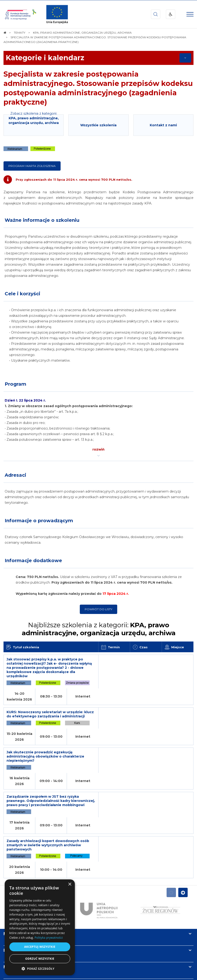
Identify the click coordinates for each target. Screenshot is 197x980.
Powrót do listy (98, 609)
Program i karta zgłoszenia (32, 166)
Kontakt (12, 902)
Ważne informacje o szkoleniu (42, 220)
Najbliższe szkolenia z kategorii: (99, 629)
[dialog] (40, 927)
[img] (57, 14)
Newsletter (16, 885)
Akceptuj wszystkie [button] (40, 947)
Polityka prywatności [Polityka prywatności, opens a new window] (49, 938)
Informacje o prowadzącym (39, 521)
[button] (40, 968)
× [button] (70, 884)
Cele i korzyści (22, 294)
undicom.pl (107, 975)
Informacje (16, 869)
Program (15, 384)
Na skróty (14, 852)
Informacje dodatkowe (33, 561)
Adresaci (15, 475)
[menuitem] (84, 966)
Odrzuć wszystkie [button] (40, 959)
